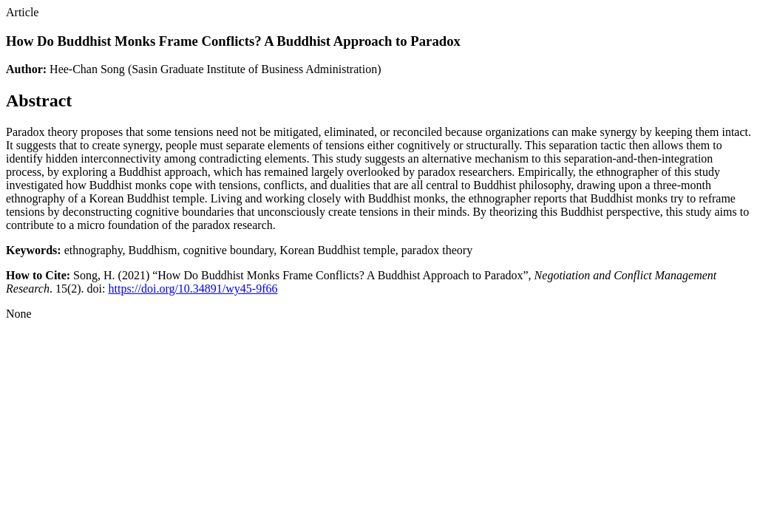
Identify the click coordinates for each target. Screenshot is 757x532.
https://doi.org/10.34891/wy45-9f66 (193, 289)
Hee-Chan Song (87, 69)
